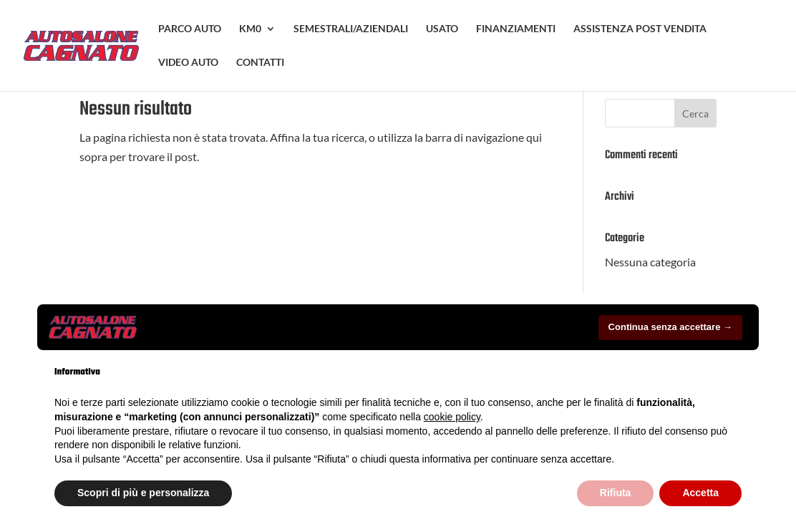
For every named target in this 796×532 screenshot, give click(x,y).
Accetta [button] (700, 493)
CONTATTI (260, 63)
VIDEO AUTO (188, 63)
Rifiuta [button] (616, 493)
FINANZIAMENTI (516, 29)
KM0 (250, 29)
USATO (442, 29)
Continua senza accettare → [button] (670, 327)
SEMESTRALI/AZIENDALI (351, 29)
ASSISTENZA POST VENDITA (640, 29)
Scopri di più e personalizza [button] (143, 493)
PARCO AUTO (190, 29)
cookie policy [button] (452, 417)
